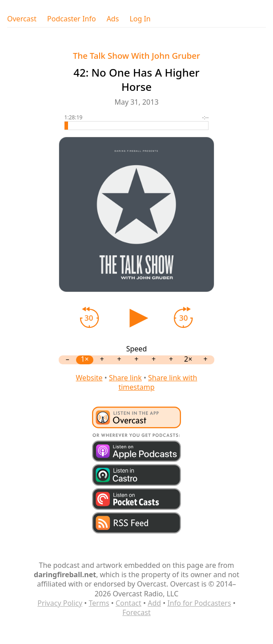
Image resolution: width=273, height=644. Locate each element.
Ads (113, 19)
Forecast (136, 612)
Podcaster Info (72, 19)
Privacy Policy (60, 603)
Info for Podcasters (199, 603)
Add (154, 603)
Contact (128, 603)
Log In (140, 19)
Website (89, 378)
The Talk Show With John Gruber (136, 55)
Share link (125, 378)
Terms (99, 603)
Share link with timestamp (158, 382)
